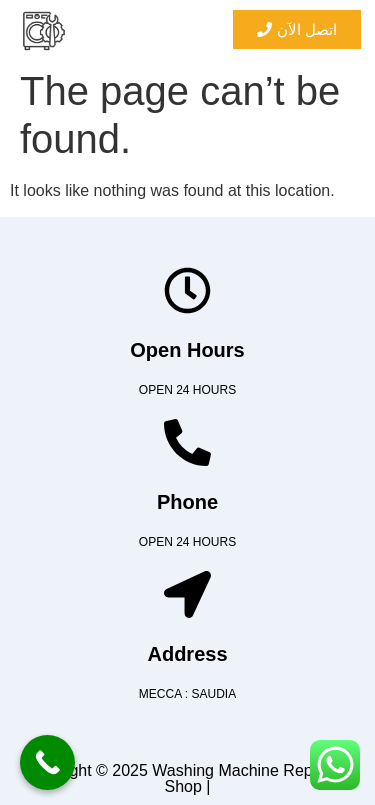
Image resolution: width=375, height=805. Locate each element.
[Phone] (187, 442)
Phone (187, 502)
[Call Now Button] (47, 762)
